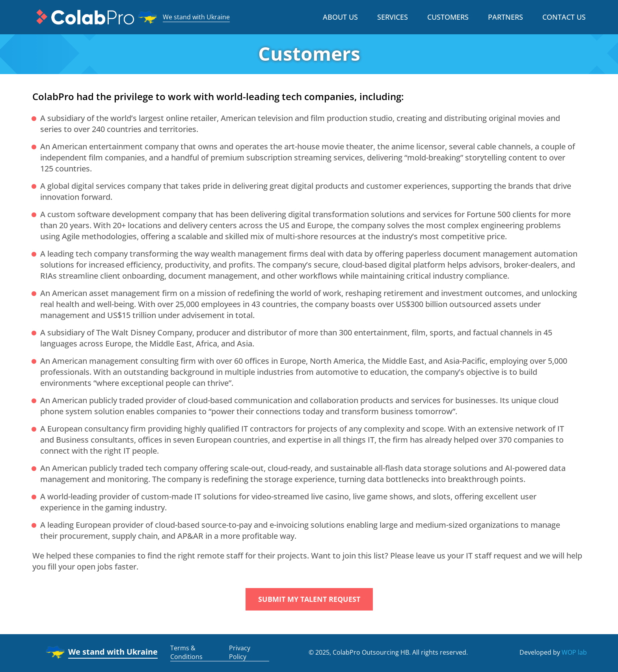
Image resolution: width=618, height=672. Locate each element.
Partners (505, 17)
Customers (448, 17)
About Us (340, 17)
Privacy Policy (240, 652)
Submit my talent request (309, 599)
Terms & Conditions (186, 652)
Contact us (564, 17)
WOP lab (574, 652)
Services (393, 17)
